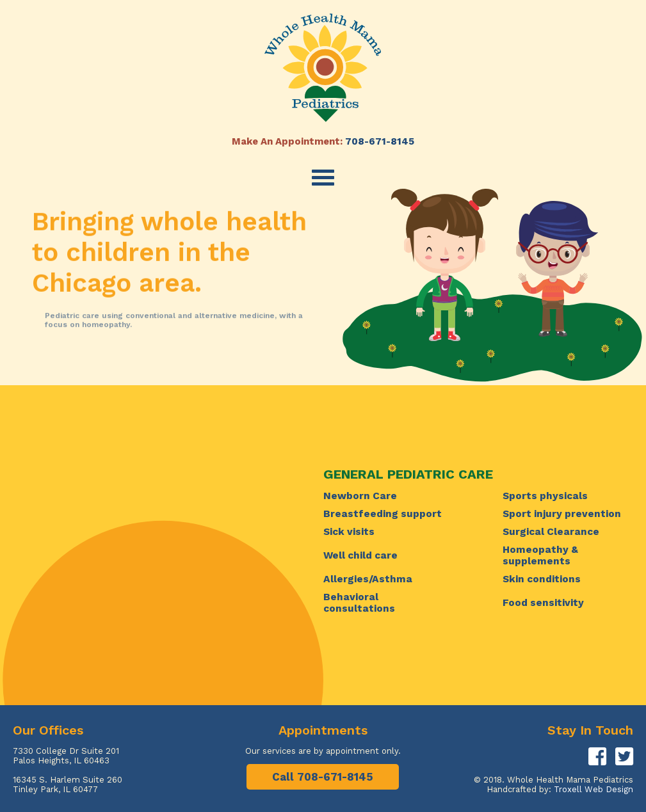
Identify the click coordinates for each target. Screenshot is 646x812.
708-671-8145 (380, 141)
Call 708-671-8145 (323, 777)
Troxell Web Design (594, 789)
